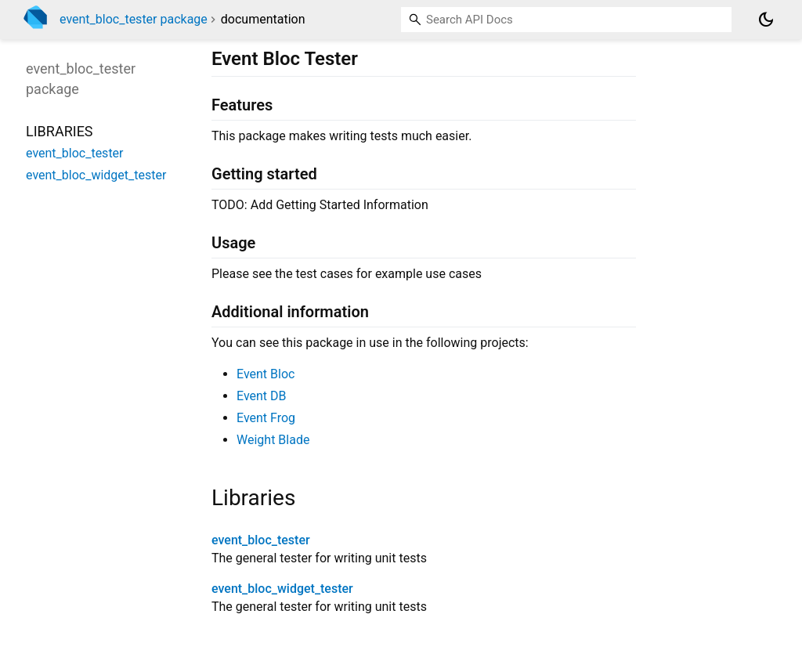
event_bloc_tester (261, 540)
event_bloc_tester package (134, 19)
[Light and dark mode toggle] (766, 20)
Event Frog (266, 418)
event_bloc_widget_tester (282, 589)
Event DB (262, 396)
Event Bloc (266, 374)
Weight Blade (273, 440)
